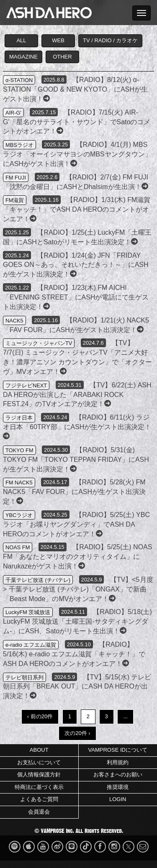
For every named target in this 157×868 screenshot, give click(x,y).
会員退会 (39, 812)
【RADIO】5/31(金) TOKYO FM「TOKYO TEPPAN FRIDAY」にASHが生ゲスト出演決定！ (76, 460)
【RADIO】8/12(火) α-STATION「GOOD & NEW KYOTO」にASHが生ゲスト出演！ (75, 89)
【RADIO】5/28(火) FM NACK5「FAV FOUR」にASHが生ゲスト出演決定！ (74, 492)
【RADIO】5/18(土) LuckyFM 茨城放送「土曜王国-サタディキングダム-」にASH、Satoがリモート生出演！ (77, 621)
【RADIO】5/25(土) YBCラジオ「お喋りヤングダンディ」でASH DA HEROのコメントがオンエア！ (76, 524)
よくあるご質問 (39, 799)
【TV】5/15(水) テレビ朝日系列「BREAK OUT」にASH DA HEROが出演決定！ (77, 687)
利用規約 (118, 762)
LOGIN (118, 799)
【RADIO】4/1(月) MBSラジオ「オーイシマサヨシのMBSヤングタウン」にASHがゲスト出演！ (77, 154)
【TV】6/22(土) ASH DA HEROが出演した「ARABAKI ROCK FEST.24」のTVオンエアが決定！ (77, 395)
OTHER (62, 57)
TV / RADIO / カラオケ (110, 40)
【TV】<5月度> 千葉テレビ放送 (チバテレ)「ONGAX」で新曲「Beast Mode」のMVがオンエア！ (78, 589)
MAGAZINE (23, 57)
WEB (58, 40)
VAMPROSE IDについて (118, 750)
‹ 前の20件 (40, 716)
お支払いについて (39, 762)
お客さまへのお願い (118, 775)
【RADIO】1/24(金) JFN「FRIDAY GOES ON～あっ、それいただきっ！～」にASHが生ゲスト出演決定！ (76, 265)
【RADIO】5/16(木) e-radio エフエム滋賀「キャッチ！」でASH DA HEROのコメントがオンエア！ (74, 654)
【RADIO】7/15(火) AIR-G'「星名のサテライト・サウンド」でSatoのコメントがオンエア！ (77, 122)
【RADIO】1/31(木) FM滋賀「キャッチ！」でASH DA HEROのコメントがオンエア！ (77, 209)
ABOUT (39, 750)
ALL (21, 40)
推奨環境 (118, 787)
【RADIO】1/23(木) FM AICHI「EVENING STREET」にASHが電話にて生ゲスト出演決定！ (76, 297)
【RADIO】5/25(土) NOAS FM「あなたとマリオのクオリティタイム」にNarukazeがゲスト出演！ (77, 557)
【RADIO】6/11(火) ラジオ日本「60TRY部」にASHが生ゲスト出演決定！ (77, 426)
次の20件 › (77, 733)
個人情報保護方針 (39, 775)
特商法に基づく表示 (39, 787)
